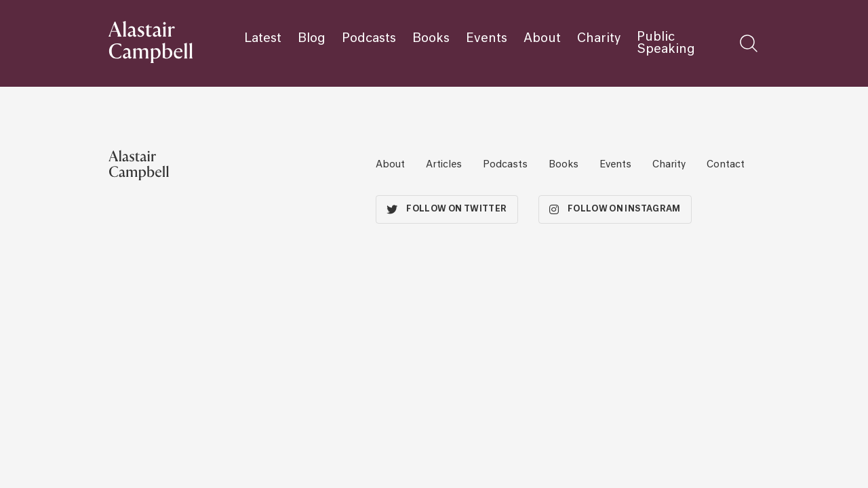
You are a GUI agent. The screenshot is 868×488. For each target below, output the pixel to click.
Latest (263, 39)
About (542, 39)
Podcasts (369, 39)
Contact (726, 165)
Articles (444, 165)
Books (431, 39)
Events (487, 39)
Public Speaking (666, 44)
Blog (312, 39)
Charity (599, 39)
